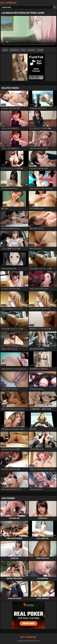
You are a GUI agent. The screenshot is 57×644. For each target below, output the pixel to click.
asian (6, 50)
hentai (41, 50)
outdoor (32, 50)
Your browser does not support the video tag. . (28, 31)
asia (24, 50)
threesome (15, 50)
